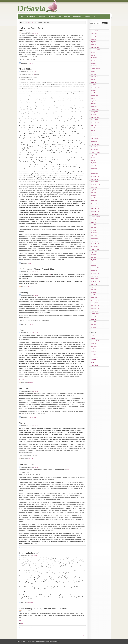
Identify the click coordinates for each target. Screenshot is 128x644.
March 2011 (94, 136)
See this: (21, 379)
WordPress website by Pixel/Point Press (50, 642)
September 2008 (95, 217)
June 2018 (93, 74)
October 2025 (94, 31)
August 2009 (94, 187)
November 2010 (95, 147)
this (34, 74)
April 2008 (93, 230)
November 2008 (95, 211)
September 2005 (95, 314)
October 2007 (94, 246)
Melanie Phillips (26, 69)
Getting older (51, 17)
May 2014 (93, 90)
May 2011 (93, 131)
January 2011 (94, 141)
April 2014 (93, 93)
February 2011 (95, 139)
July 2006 (93, 287)
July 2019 (93, 61)
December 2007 (95, 241)
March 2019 (94, 66)
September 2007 (95, 249)
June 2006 (93, 290)
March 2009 (94, 201)
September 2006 (95, 281)
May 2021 (93, 42)
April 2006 (93, 295)
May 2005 (93, 325)
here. (50, 274)
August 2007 (94, 252)
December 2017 (95, 77)
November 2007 (95, 244)
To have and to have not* (29, 553)
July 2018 (93, 71)
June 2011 (93, 128)
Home (21, 17)
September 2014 (95, 88)
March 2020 (94, 58)
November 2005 (95, 308)
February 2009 (95, 203)
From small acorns (26, 465)
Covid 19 (93, 338)
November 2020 (95, 47)
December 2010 (95, 144)
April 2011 (93, 133)
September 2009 (95, 185)
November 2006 (95, 276)
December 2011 (95, 114)
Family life (42, 17)
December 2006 (95, 273)
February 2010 (95, 171)
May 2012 (93, 104)
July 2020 (93, 53)
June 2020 (93, 55)
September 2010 (95, 152)
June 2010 (93, 160)
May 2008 (93, 228)
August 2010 (94, 155)
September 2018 (95, 69)
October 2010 (94, 150)
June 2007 (93, 257)
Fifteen (22, 423)
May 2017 (93, 79)
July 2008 (93, 222)
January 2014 (94, 96)
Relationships (77, 17)
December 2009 (95, 176)
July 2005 (93, 319)
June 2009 (93, 193)
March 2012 (94, 106)
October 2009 (94, 182)
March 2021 (94, 44)
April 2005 (93, 327)
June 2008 (93, 225)
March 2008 (94, 233)
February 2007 (95, 268)
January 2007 (94, 271)
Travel (95, 17)
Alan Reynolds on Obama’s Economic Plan (36, 269)
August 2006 (94, 284)
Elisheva (22, 31)
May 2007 (93, 260)
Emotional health (31, 17)
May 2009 (93, 195)
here (68, 470)
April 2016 (93, 85)
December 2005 (95, 306)
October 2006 (94, 279)
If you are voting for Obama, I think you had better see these (43, 608)
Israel (60, 17)
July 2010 (93, 158)
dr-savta (35, 33)
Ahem (21, 330)
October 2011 (94, 120)
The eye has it (25, 389)
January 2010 (94, 174)
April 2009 (93, 198)
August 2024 (94, 34)
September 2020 (95, 50)
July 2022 (93, 39)
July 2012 (93, 101)
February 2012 (95, 109)
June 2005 (93, 322)
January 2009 (94, 206)
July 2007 (93, 255)
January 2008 (94, 238)
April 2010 (93, 166)
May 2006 (93, 292)
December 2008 (95, 209)
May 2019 (93, 63)
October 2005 (94, 311)
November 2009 (95, 179)
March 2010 (94, 168)
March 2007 (94, 265)
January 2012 (94, 112)
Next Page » (83, 635)
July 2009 (93, 190)
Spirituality (87, 17)
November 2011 (95, 117)
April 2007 (93, 263)
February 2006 (95, 300)
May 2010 (93, 163)
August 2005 (94, 316)
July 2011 (93, 125)
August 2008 (94, 220)
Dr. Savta (64, 6)
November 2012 (95, 98)
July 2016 (93, 82)
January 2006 (94, 303)
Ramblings (67, 17)
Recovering (24, 293)
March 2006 (94, 298)
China (92, 336)
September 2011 (95, 123)
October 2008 (94, 214)
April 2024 (93, 36)
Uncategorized (31, 547)
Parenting (93, 352)
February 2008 (95, 236)
